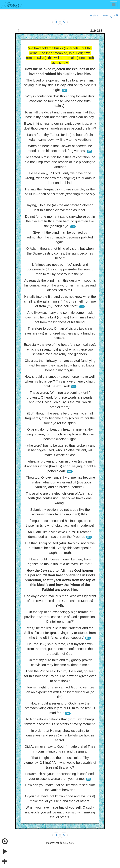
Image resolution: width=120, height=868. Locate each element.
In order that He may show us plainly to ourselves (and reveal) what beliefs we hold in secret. (60, 735)
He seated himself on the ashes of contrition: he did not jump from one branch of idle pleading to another (60, 162)
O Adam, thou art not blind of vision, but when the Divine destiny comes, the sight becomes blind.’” (60, 253)
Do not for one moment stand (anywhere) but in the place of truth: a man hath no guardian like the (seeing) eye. (60, 221)
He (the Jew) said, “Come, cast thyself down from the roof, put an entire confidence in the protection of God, (60, 649)
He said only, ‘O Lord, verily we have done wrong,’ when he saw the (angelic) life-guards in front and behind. (60, 178)
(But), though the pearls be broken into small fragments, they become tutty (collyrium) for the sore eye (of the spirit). (60, 418)
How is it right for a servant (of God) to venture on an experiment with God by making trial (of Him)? (60, 692)
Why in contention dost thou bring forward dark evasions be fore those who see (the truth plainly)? (60, 101)
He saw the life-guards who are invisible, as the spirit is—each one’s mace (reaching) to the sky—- (60, 194)
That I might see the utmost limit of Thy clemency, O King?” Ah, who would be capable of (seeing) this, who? (60, 762)
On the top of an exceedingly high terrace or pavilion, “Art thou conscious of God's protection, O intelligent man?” (60, 617)
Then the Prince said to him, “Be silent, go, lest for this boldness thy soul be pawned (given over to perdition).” (60, 676)
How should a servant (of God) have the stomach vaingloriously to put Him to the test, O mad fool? (60, 708)
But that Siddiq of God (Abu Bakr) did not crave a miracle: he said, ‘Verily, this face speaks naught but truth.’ (60, 548)
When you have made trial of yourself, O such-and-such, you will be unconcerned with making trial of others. (60, 812)
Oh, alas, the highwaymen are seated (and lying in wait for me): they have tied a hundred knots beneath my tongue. (60, 365)
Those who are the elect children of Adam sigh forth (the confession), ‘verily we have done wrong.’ (60, 498)
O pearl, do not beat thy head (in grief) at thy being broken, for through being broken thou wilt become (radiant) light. (60, 434)
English (94, 16)
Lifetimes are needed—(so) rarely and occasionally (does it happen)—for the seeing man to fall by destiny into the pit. (60, 269)
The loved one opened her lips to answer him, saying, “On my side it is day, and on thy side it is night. (60, 85)
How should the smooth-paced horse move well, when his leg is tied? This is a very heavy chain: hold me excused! (60, 381)
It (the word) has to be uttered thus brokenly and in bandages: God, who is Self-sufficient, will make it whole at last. (60, 450)
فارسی (114, 16)
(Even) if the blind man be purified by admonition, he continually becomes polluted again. (60, 237)
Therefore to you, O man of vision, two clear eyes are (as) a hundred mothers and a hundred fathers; (60, 333)
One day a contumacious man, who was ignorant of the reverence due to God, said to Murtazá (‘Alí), (60, 601)
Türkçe (104, 16)
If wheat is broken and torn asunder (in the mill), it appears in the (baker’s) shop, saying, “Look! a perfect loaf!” (60, 466)
